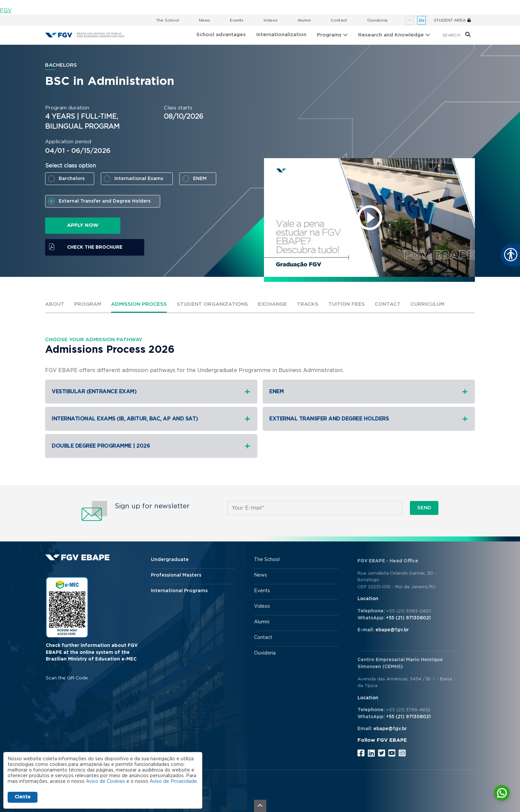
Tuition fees (347, 304)
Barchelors (72, 179)
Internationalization (281, 35)
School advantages (221, 35)
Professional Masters (176, 575)
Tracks (308, 304)
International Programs (179, 591)
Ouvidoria (377, 20)
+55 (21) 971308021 (408, 618)
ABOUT (55, 304)
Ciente (23, 797)
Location (368, 599)
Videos (270, 20)
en (422, 21)
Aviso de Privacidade (173, 781)
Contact (339, 20)
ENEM (200, 179)
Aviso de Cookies (105, 781)
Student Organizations (212, 304)
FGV (6, 11)
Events (237, 20)
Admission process (139, 304)
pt (410, 21)
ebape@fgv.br (392, 630)
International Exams (139, 179)
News (204, 20)
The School (168, 20)
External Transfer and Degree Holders (105, 201)
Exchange (272, 304)
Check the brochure (95, 247)
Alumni (304, 20)
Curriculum (427, 304)
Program (88, 304)
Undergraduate (170, 560)
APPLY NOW (83, 225)
